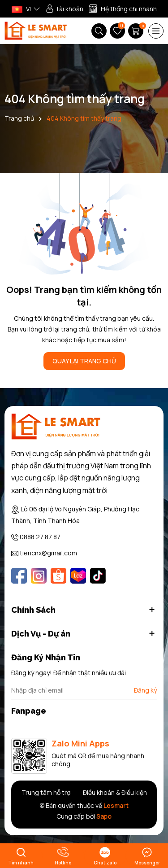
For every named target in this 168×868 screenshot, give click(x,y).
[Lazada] (78, 576)
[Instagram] (39, 576)
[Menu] (156, 31)
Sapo (104, 816)
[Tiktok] (98, 576)
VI (21, 9)
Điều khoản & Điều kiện (115, 792)
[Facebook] (19, 576)
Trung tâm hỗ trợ (46, 792)
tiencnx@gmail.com (48, 553)
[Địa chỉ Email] (84, 690)
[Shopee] (58, 576)
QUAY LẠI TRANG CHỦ (84, 361)
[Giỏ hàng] (137, 31)
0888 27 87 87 (40, 537)
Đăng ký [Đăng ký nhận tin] (145, 690)
